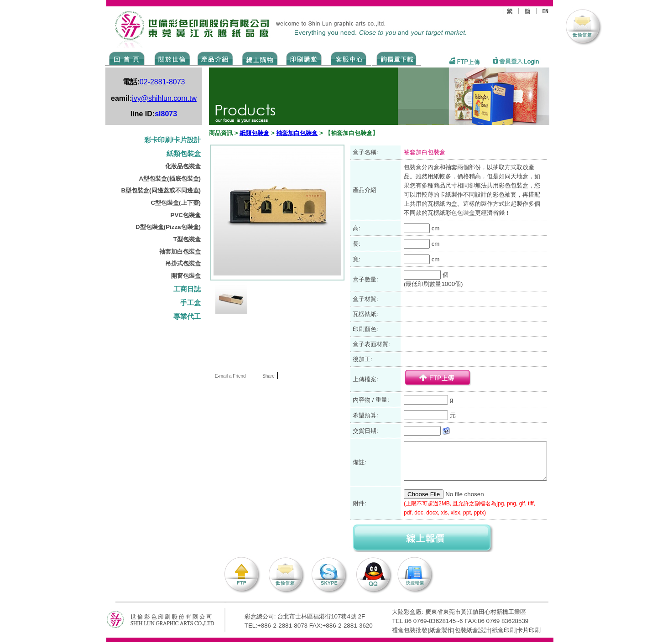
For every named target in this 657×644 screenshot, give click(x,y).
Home (127, 58)
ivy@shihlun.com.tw (164, 98)
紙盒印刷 (504, 630)
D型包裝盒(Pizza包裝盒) (168, 227)
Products (215, 58)
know (304, 58)
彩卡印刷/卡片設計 (172, 140)
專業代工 (187, 317)
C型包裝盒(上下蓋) (176, 203)
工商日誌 (187, 289)
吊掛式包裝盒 (183, 263)
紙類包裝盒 (184, 154)
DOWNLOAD (396, 58)
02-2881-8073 (162, 82)
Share (269, 376)
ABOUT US (171, 58)
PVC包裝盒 (186, 215)
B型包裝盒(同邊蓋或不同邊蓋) (161, 190)
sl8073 (166, 114)
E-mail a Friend (230, 376)
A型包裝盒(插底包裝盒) (170, 179)
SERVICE (349, 58)
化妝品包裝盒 (183, 166)
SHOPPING (259, 58)
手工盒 (190, 303)
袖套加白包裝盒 (180, 252)
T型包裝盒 (187, 239)
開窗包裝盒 (186, 276)
